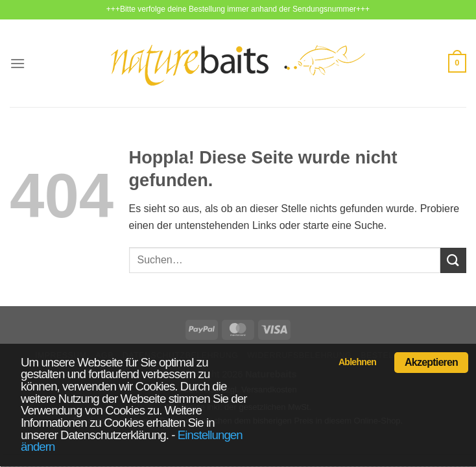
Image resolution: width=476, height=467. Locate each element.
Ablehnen (357, 362)
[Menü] (18, 63)
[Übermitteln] (453, 260)
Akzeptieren (431, 362)
